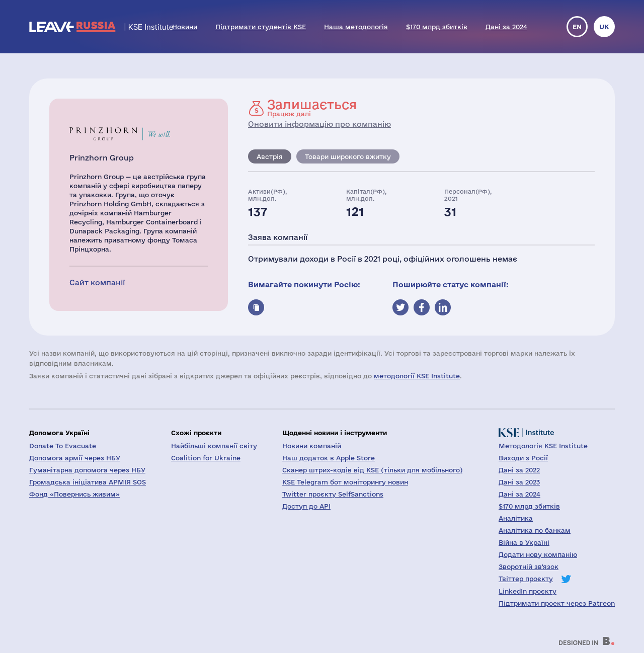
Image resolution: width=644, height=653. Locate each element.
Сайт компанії (97, 282)
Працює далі (312, 108)
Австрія (270, 156)
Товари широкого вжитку (348, 156)
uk (604, 27)
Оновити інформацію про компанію (319, 124)
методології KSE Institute (417, 376)
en (577, 27)
